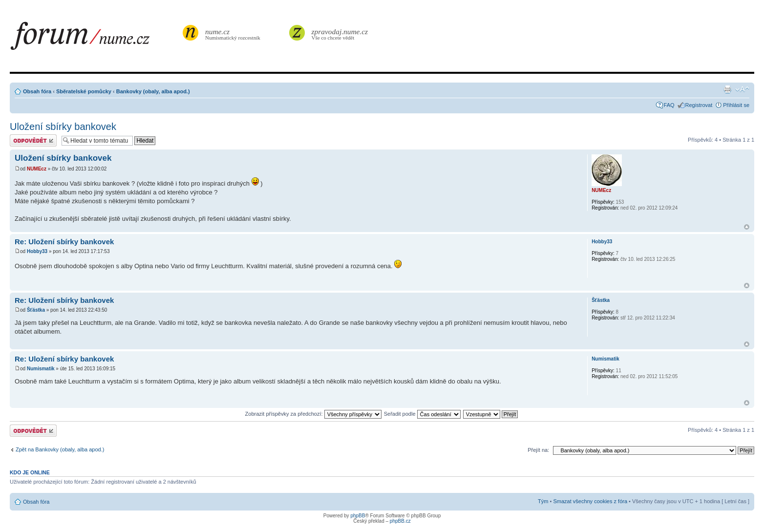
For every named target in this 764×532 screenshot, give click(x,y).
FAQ (669, 105)
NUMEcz (37, 169)
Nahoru (747, 227)
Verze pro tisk (727, 89)
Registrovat (699, 105)
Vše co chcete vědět (340, 34)
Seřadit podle (422, 414)
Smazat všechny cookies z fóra (590, 501)
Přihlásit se (736, 105)
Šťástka (36, 310)
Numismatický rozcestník (234, 34)
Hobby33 (37, 251)
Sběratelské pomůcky (84, 91)
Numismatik (41, 369)
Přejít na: (538, 450)
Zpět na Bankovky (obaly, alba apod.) (60, 449)
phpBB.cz (400, 521)
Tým (543, 501)
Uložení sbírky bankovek (63, 127)
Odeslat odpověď (33, 140)
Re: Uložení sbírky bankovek (64, 242)
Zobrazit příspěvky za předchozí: (313, 414)
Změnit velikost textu (742, 89)
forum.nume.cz (95, 39)
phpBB (358, 516)
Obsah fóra (37, 91)
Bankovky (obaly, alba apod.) (153, 91)
